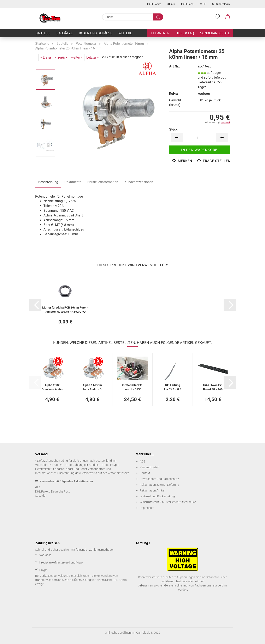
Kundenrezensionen (139, 182)
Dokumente (73, 182)
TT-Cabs (187, 4)
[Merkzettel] (217, 17)
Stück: (174, 129)
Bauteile (43, 33)
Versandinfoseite (118, 473)
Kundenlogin (221, 4)
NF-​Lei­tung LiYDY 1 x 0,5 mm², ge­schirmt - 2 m (173, 387)
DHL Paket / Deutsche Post (52, 491)
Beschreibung (48, 182)
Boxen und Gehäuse (96, 33)
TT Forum (154, 4)
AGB (143, 461)
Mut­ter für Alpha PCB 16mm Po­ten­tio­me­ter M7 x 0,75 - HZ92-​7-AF (65, 309)
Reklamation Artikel (152, 490)
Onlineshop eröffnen (118, 633)
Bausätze (65, 33)
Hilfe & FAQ (185, 33)
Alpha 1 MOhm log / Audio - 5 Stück (92, 387)
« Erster (46, 57)
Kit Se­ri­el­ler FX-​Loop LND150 (132, 387)
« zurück (61, 57)
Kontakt (145, 473)
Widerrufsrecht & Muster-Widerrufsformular (168, 502)
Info (171, 4)
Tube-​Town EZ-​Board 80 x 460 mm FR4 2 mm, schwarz (213, 387)
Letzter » (93, 57)
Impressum (147, 508)
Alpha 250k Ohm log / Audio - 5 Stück (52, 387)
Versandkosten (149, 467)
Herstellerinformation (103, 182)
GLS (38, 487)
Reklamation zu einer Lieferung (159, 485)
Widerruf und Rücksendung (157, 496)
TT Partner (160, 33)
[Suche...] (158, 17)
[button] (228, 17)
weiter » (77, 57)
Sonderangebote (215, 33)
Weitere (125, 33)
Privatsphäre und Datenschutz (159, 479)
